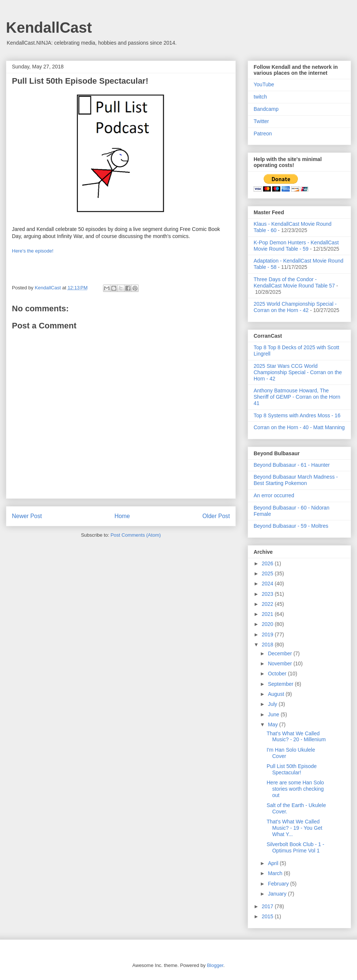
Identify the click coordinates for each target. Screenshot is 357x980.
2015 (268, 916)
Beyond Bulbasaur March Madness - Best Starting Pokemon (296, 480)
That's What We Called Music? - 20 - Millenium (296, 737)
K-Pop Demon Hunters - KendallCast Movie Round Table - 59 (296, 246)
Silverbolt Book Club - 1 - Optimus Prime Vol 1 (295, 847)
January (278, 894)
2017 (268, 906)
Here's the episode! (33, 251)
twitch (260, 97)
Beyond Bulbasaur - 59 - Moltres (291, 526)
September (281, 684)
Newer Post (27, 516)
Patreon (263, 134)
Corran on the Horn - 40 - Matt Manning (299, 427)
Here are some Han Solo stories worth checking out (295, 789)
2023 (268, 594)
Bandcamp (266, 109)
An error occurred (274, 495)
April (274, 863)
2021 (268, 614)
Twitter (261, 121)
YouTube (264, 84)
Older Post (216, 516)
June (274, 714)
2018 (268, 645)
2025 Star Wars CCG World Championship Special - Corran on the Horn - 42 (298, 372)
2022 (268, 604)
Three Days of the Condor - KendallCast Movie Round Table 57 (294, 282)
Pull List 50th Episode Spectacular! (292, 769)
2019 (268, 634)
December (280, 653)
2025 (268, 573)
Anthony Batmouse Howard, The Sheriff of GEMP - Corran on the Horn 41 (297, 397)
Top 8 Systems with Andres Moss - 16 (297, 415)
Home (122, 516)
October (278, 674)
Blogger (215, 965)
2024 (268, 584)
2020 (268, 624)
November (280, 663)
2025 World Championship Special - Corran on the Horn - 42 (295, 307)
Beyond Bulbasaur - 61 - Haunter (292, 465)
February (279, 884)
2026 (268, 563)
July (273, 704)
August (276, 694)
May (273, 724)
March (276, 873)
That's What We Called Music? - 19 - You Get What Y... (295, 828)
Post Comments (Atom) (136, 535)
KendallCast (49, 28)
